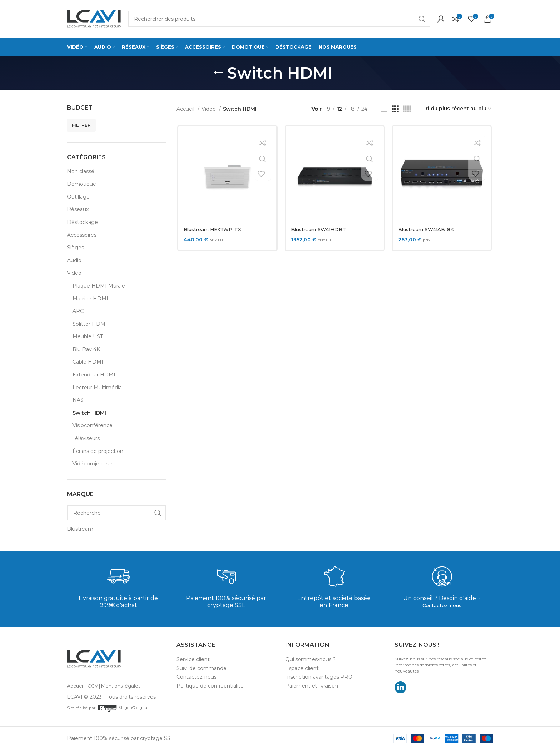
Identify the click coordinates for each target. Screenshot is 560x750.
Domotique (82, 184)
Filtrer (81, 125)
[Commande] (457, 109)
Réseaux (78, 209)
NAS (78, 400)
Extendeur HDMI (94, 375)
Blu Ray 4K (86, 349)
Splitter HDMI (90, 324)
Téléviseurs (86, 438)
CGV (93, 686)
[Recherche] (116, 513)
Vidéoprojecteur (92, 464)
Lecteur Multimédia (97, 387)
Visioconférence (92, 425)
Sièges (76, 247)
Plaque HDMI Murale (99, 286)
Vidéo (74, 273)
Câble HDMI (88, 362)
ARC (78, 311)
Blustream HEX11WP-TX (214, 229)
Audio (74, 260)
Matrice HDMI (90, 299)
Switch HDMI (89, 413)
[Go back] (218, 73)
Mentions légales (121, 686)
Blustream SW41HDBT (320, 229)
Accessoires (82, 235)
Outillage (78, 197)
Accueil (186, 109)
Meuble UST (88, 336)
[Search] (279, 19)
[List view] (384, 109)
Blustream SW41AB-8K (428, 229)
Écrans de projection (98, 451)
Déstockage (82, 222)
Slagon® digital (123, 707)
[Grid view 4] (407, 109)
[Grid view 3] (395, 109)
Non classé (81, 171)
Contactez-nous (442, 605)
